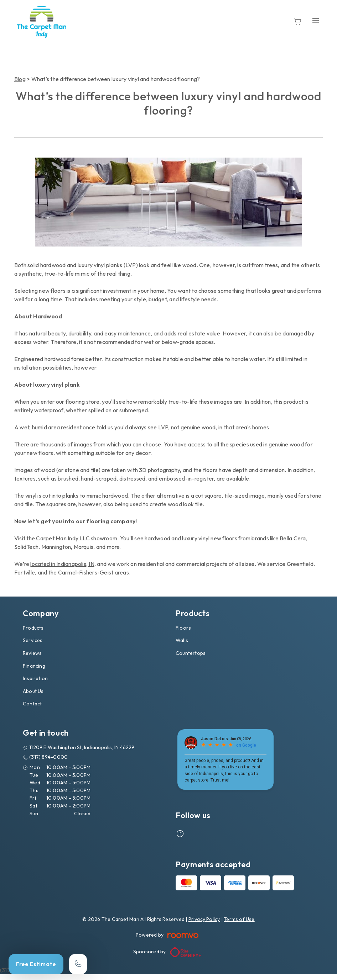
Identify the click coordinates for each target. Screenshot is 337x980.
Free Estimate (36, 964)
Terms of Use (239, 919)
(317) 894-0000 (48, 757)
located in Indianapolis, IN (62, 564)
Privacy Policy (204, 919)
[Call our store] (78, 964)
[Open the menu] (316, 20)
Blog (20, 79)
